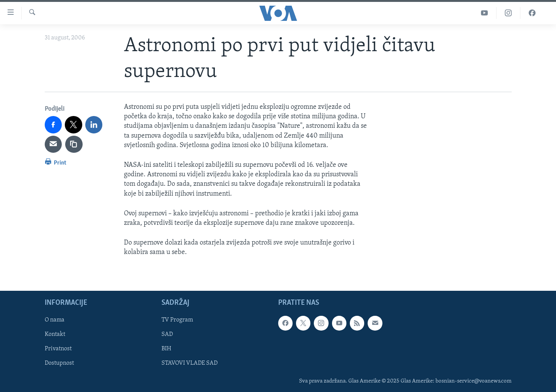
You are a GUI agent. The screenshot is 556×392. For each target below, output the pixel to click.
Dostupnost (59, 363)
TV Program (177, 320)
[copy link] (74, 144)
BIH (166, 349)
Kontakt (55, 334)
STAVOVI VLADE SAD (190, 363)
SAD (167, 334)
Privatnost (58, 349)
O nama (55, 320)
